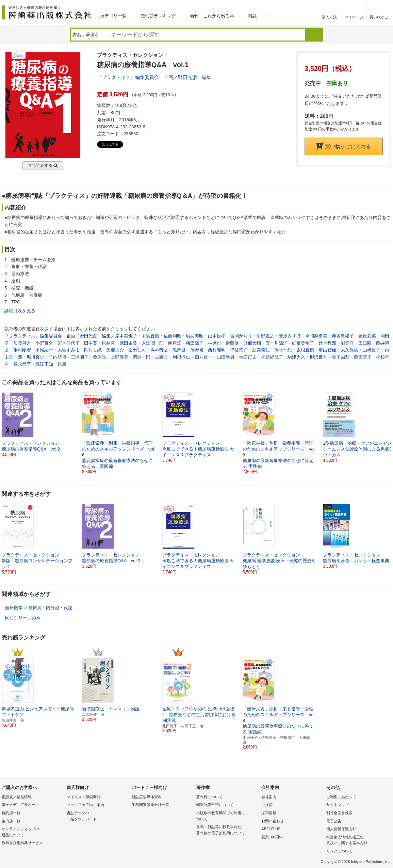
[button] (387, 425)
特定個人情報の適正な (357, 841)
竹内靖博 (58, 357)
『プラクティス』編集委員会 (128, 77)
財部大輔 (252, 343)
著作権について (209, 797)
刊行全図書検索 (339, 813)
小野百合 (44, 343)
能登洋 (347, 343)
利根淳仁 (181, 357)
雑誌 (252, 16)
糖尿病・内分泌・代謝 (50, 608)
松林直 (108, 343)
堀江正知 (44, 364)
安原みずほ (290, 336)
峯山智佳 (327, 350)
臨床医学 (14, 608)
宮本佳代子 (69, 343)
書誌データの (97, 816)
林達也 (215, 343)
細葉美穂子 (303, 343)
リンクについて (339, 851)
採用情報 (269, 813)
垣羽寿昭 (195, 336)
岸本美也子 (126, 336)
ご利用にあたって (341, 797)
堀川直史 (35, 357)
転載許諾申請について (215, 805)
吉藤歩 (161, 357)
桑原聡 (100, 357)
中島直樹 (150, 336)
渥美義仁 (261, 350)
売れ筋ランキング (158, 16)
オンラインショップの (32, 832)
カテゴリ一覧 (113, 16)
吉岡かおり (241, 336)
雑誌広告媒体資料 (147, 797)
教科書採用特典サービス (22, 843)
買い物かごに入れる (344, 146)
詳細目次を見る (20, 311)
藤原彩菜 (367, 336)
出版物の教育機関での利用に (227, 816)
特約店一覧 (11, 813)
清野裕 (197, 350)
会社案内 (269, 797)
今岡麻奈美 (316, 336)
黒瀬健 (179, 350)
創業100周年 (272, 837)
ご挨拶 (267, 805)
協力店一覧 (11, 821)
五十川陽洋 (276, 343)
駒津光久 (296, 357)
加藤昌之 (22, 343)
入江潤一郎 (153, 343)
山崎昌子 (372, 350)
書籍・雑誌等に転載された (227, 830)
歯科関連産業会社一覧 (150, 805)
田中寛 (91, 343)
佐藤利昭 (173, 336)
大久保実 (349, 350)
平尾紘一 (44, 350)
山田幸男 (226, 357)
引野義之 (265, 336)
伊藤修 (232, 343)
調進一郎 (142, 357)
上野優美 (119, 357)
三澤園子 (80, 357)
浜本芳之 (159, 350)
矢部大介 (115, 350)
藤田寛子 (363, 357)
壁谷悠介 (239, 350)
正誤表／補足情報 (17, 797)
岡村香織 (93, 350)
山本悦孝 (217, 336)
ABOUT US (271, 829)
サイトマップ (338, 805)
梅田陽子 (195, 343)
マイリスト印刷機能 (84, 797)
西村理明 (217, 350)
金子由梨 (341, 357)
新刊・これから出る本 (212, 16)
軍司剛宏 (22, 350)
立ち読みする (40, 165)
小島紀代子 (272, 357)
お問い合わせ (273, 821)
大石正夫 (248, 357)
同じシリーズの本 (23, 618)
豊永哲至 (22, 364)
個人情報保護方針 (341, 829)
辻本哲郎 (327, 343)
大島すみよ (69, 350)
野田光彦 (187, 77)
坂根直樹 (305, 350)
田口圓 (365, 343)
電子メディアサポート (20, 805)
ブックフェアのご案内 (85, 805)
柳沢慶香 (318, 357)
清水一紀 (283, 350)
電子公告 (334, 821)
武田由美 (128, 343)
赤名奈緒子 (343, 336)
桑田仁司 (137, 350)
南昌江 (175, 343)
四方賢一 (203, 357)
